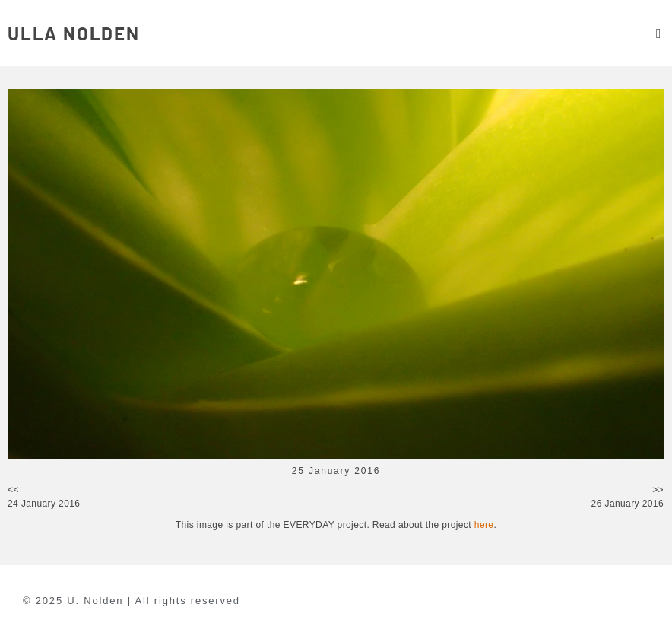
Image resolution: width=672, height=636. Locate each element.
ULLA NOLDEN (74, 33)
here (484, 525)
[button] (658, 33)
